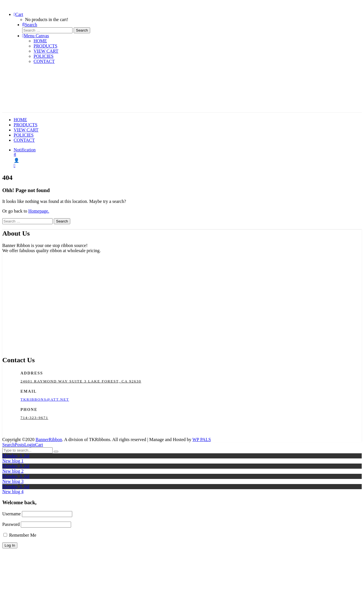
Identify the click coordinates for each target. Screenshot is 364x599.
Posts (20, 445)
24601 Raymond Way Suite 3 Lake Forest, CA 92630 (81, 381)
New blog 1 (13, 461)
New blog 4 (13, 492)
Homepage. (39, 211)
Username (12, 514)
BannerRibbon (49, 440)
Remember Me (20, 535)
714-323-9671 (34, 418)
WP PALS (202, 440)
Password (11, 524)
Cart (39, 445)
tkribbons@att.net (45, 399)
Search (9, 445)
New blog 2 (13, 471)
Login (30, 445)
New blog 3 (13, 481)
